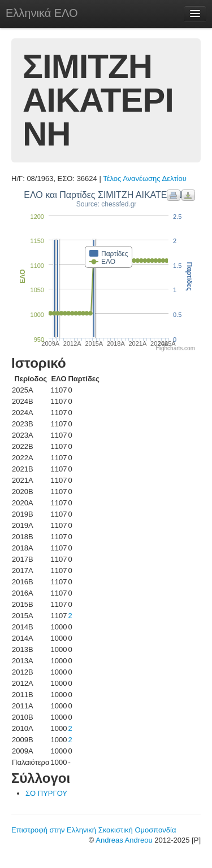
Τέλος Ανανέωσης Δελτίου (145, 179)
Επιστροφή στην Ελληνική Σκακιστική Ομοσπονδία (94, 830)
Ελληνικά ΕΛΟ (42, 13)
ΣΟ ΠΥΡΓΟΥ (46, 793)
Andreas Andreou (124, 840)
